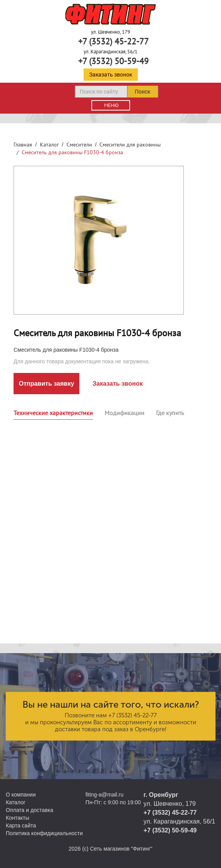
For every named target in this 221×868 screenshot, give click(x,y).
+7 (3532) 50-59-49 (113, 61)
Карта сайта (21, 825)
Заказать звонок (110, 74)
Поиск (142, 91)
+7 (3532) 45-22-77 (113, 41)
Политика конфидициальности (44, 833)
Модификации (124, 413)
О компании (21, 795)
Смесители (79, 145)
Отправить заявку (46, 384)
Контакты (17, 818)
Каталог (49, 145)
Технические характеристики (53, 413)
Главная (23, 145)
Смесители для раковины (130, 145)
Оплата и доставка (29, 810)
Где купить (170, 413)
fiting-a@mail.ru (105, 795)
